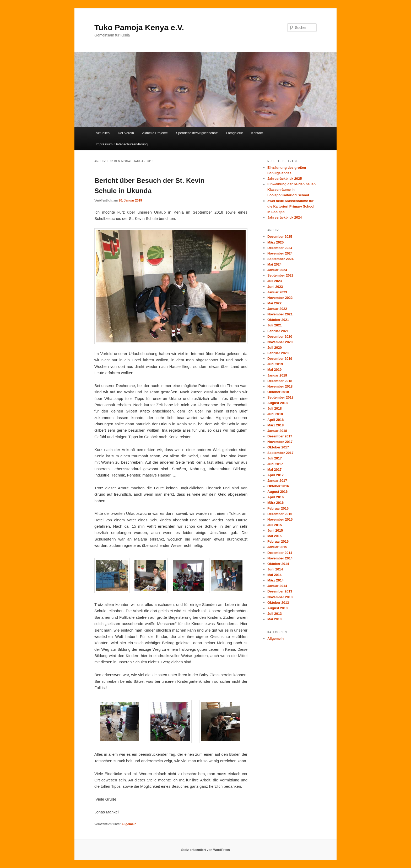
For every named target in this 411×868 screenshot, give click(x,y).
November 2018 (280, 386)
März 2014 (275, 580)
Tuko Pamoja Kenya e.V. (139, 27)
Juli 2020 (275, 348)
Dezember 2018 (280, 381)
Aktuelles (103, 133)
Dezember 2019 (280, 359)
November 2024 (280, 253)
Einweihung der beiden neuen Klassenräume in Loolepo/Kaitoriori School (291, 190)
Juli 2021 (275, 325)
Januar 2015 (277, 547)
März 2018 (275, 425)
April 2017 (275, 475)
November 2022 (280, 298)
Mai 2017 (274, 470)
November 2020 (280, 342)
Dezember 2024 (280, 248)
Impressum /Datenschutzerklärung (122, 144)
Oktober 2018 (278, 392)
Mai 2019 (274, 370)
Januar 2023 (277, 292)
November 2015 (280, 519)
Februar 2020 (278, 353)
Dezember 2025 (280, 237)
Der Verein (126, 133)
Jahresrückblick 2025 (285, 179)
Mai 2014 (274, 575)
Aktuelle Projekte (155, 133)
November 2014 (280, 558)
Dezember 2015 (280, 514)
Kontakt (257, 133)
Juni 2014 (275, 569)
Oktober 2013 (278, 603)
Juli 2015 (275, 525)
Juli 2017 (275, 458)
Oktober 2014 (278, 564)
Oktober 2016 (278, 486)
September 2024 (280, 259)
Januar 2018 (277, 431)
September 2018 (280, 397)
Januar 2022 (277, 309)
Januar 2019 (277, 375)
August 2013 (277, 608)
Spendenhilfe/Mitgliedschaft (197, 133)
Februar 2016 (278, 508)
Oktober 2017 (278, 447)
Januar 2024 (277, 270)
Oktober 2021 (278, 320)
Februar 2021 (278, 331)
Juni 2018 (275, 414)
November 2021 (280, 314)
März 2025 (275, 242)
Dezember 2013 (280, 591)
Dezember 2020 (280, 337)
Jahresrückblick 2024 (285, 217)
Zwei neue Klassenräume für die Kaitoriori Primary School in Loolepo (291, 206)
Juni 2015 (275, 530)
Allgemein (129, 824)
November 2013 (280, 597)
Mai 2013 (274, 619)
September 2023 (280, 275)
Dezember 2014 (280, 553)
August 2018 (277, 403)
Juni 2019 (275, 364)
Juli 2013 (275, 614)
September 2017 (280, 453)
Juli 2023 (275, 281)
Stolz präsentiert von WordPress (205, 850)
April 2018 (275, 420)
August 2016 (277, 492)
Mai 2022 (274, 303)
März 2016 (275, 503)
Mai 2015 (274, 536)
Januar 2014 (277, 586)
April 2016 (275, 497)
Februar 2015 (278, 541)
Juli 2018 (275, 408)
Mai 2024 (274, 264)
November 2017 (280, 442)
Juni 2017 (275, 464)
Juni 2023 (275, 287)
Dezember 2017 (280, 436)
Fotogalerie (234, 133)
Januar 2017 (277, 481)
